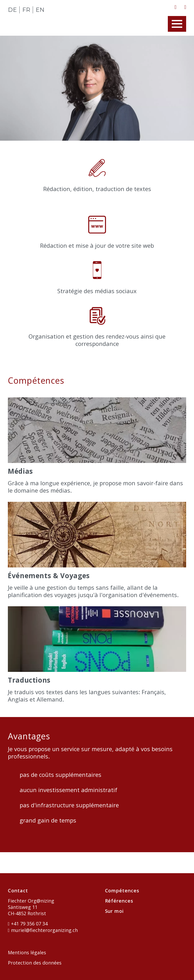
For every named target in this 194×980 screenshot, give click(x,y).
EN (40, 10)
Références (119, 901)
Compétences (122, 891)
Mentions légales (27, 952)
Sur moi (114, 911)
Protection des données (35, 963)
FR (26, 10)
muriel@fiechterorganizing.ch (43, 930)
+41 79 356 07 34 (28, 924)
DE (12, 10)
